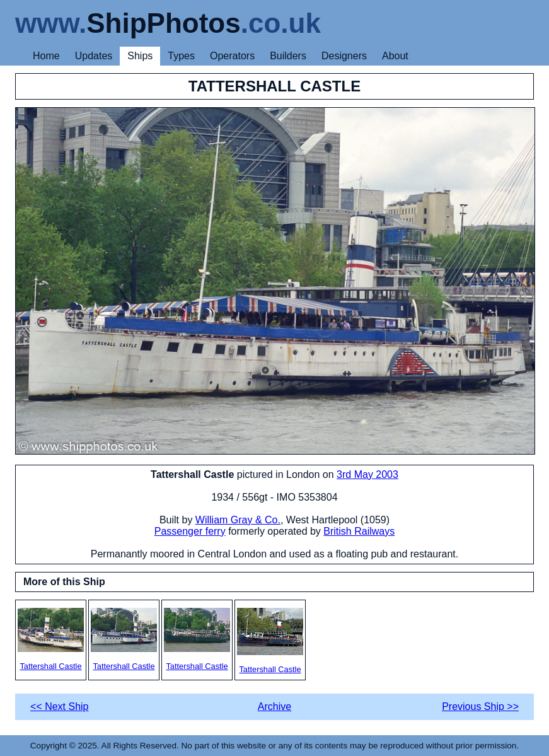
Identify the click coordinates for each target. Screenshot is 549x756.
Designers (344, 56)
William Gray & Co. (238, 520)
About (395, 56)
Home (46, 56)
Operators (232, 56)
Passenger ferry (190, 531)
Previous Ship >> (480, 707)
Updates (94, 56)
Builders (288, 56)
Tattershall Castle (51, 639)
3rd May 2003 (367, 474)
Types (181, 56)
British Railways (359, 531)
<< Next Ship (60, 707)
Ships (140, 56)
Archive (274, 707)
